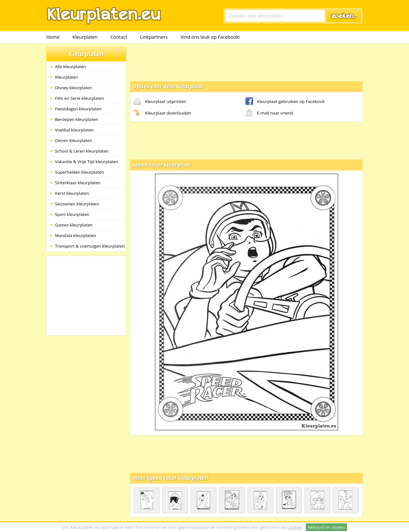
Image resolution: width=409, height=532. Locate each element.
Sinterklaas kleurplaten (78, 183)
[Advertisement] (246, 62)
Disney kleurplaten (73, 88)
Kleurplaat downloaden (162, 113)
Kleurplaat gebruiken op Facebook (285, 102)
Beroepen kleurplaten (77, 119)
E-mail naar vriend (269, 113)
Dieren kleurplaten (73, 140)
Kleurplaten (85, 37)
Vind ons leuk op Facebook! (210, 37)
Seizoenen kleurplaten (77, 204)
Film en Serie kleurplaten (80, 98)
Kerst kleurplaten (72, 193)
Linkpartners (154, 37)
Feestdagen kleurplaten (78, 109)
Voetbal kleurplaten (74, 130)
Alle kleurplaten (70, 67)
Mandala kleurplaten (75, 235)
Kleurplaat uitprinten (160, 102)
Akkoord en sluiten (326, 527)
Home (53, 37)
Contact (119, 37)
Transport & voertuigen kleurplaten (90, 246)
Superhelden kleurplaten (80, 172)
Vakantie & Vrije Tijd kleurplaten (87, 162)
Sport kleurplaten (72, 214)
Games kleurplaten (74, 225)
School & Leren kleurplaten (82, 151)
